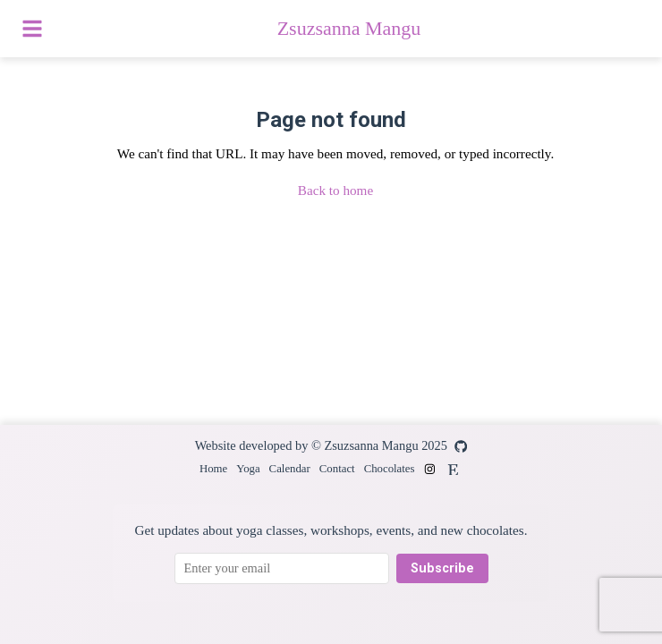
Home (213, 469)
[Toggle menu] (32, 29)
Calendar (290, 469)
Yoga (248, 469)
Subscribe (442, 568)
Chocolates (390, 469)
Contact (337, 469)
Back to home (335, 190)
